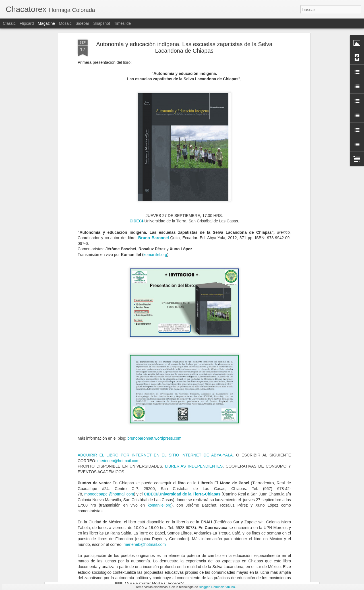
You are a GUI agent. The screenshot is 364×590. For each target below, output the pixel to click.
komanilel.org (155, 175)
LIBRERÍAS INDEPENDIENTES (194, 387)
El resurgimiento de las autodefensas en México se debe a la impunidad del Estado (176, 457)
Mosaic (65, 23)
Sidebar (82, 23)
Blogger (204, 587)
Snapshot (102, 23)
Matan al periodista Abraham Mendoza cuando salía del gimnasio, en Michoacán (177, 522)
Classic (9, 23)
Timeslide (122, 23)
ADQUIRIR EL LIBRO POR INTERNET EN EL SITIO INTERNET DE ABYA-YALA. (156, 376)
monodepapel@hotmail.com (109, 415)
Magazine (46, 23)
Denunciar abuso (223, 587)
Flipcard (27, 23)
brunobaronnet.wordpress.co (153, 359)
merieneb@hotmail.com (118, 381)
